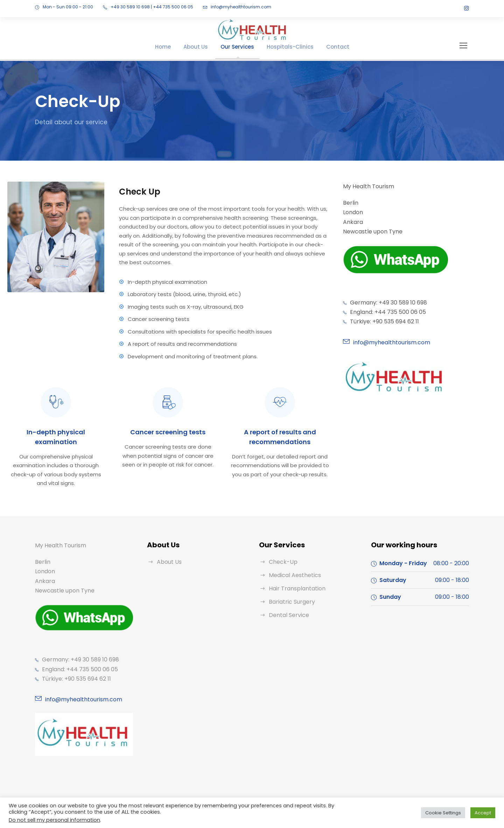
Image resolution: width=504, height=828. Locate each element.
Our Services (241, 47)
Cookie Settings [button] (447, 813)
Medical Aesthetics (292, 557)
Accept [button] (484, 813)
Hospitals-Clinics (289, 47)
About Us (203, 47)
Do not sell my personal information (49, 820)
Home (173, 47)
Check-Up (281, 544)
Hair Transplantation (294, 571)
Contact (330, 47)
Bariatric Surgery (290, 584)
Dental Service (287, 597)
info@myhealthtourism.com (223, 7)
